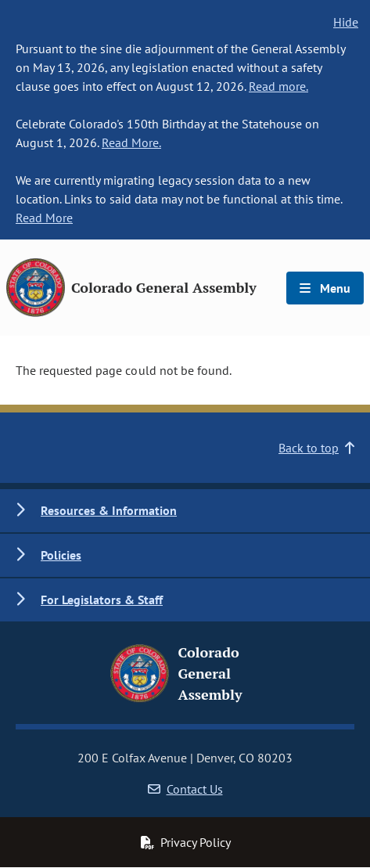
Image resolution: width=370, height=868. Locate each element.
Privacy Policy (185, 842)
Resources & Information (109, 510)
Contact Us (185, 789)
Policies (61, 555)
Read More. (131, 142)
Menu (325, 288)
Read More (44, 218)
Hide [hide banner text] (346, 22)
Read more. (278, 86)
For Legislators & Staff (102, 600)
